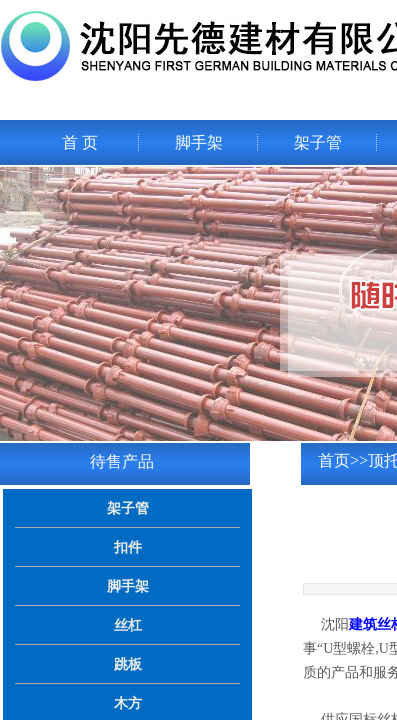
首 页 (80, 142)
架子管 (318, 142)
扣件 (128, 547)
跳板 (128, 664)
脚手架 (199, 142)
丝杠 (128, 625)
